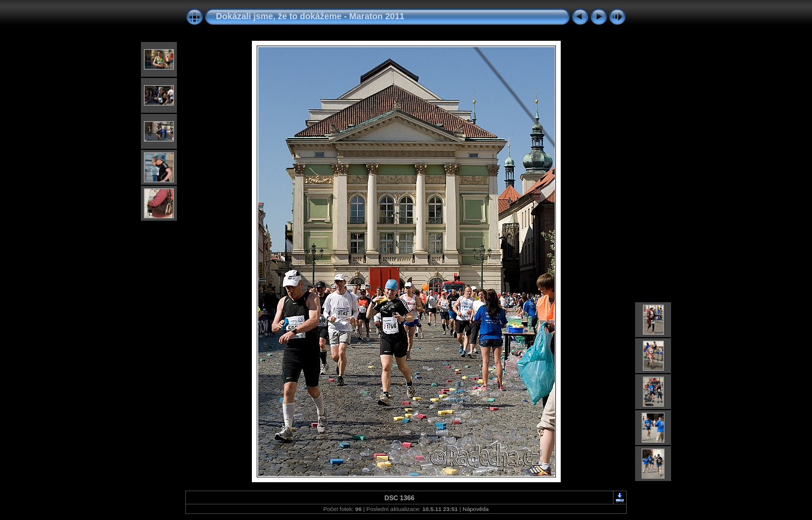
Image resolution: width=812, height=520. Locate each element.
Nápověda (476, 509)
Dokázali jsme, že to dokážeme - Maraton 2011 (310, 16)
